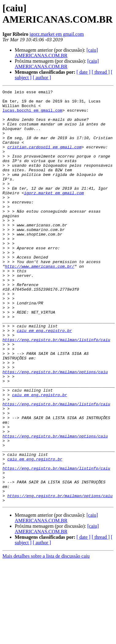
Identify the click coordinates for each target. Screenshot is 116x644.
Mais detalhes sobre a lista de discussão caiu (46, 639)
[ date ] (83, 72)
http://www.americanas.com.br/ (40, 302)
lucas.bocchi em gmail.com (32, 115)
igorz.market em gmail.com (57, 34)
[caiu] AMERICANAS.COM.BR (56, 53)
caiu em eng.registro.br (44, 379)
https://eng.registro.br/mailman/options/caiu (55, 429)
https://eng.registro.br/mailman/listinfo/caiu (56, 390)
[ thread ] (101, 72)
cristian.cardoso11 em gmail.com (44, 159)
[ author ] (42, 78)
